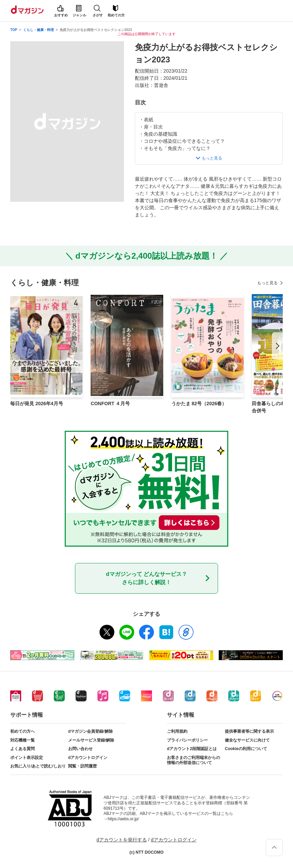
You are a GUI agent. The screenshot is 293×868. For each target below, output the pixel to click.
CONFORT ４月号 (110, 403)
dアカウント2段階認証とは (192, 749)
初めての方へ (22, 731)
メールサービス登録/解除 (91, 740)
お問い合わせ (80, 749)
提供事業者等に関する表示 (249, 731)
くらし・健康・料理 (38, 30)
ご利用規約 (177, 731)
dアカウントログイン (88, 758)
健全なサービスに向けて (247, 740)
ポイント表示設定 (27, 758)
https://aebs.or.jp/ (123, 819)
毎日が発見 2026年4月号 (37, 403)
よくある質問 (22, 749)
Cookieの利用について (246, 749)
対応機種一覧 (22, 740)
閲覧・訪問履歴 (82, 766)
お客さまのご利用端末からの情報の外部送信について (194, 760)
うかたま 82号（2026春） (199, 403)
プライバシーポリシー (187, 740)
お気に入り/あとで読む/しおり (38, 766)
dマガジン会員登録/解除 (90, 731)
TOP (14, 30)
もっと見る (267, 283)
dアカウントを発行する (122, 840)
